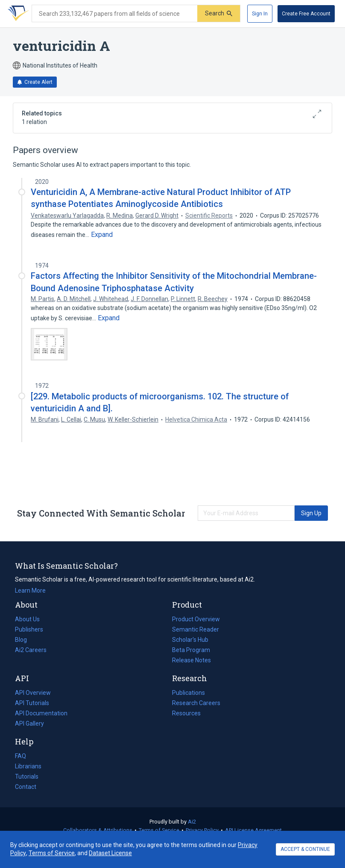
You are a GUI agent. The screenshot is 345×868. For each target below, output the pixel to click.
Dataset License (110, 853)
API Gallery (29, 723)
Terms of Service (159, 830)
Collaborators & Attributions (98, 830)
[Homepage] (17, 14)
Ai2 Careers (31, 650)
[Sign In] (260, 14)
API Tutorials (32, 703)
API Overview (33, 693)
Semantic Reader (196, 629)
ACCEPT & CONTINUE (305, 849)
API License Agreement (253, 830)
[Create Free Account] (306, 14)
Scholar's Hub (190, 640)
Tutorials (27, 776)
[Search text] (115, 14)
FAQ (20, 756)
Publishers (29, 629)
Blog (24, 640)
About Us (27, 619)
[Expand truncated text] (102, 235)
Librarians (28, 766)
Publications (189, 693)
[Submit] (219, 13)
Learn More (30, 590)
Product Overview (196, 619)
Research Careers (196, 703)
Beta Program (191, 650)
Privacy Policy (202, 830)
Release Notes (192, 660)
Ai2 (192, 822)
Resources (186, 713)
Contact (26, 787)
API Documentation (41, 713)
